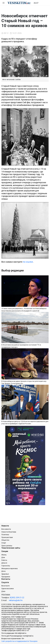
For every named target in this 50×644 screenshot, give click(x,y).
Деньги (4, 563)
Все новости (6, 529)
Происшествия (7, 537)
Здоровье (5, 574)
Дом (3, 557)
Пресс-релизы (7, 546)
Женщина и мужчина (10, 568)
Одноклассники (8, 589)
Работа (4, 560)
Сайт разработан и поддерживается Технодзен (19, 641)
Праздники (6, 577)
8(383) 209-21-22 (17, 598)
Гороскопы (6, 566)
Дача (3, 571)
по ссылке (28, 262)
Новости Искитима (9, 532)
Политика (5, 535)
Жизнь (4, 555)
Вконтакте (5, 586)
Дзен (3, 591)
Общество (5, 540)
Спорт (4, 543)
